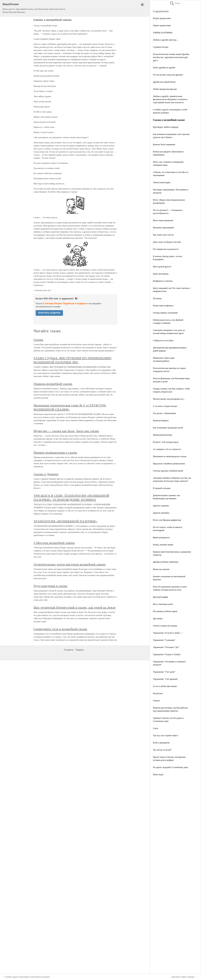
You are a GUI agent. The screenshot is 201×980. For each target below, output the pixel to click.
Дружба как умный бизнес (164, 82)
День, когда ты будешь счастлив (167, 242)
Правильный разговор (162, 435)
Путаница (157, 298)
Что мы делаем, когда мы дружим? (168, 75)
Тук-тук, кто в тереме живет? (166, 735)
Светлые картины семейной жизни (168, 471)
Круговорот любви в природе (166, 127)
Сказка (38, 340)
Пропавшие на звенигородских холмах (170, 456)
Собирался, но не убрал (163, 340)
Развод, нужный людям (163, 545)
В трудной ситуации (162, 488)
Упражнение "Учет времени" (165, 679)
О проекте (69, 650)
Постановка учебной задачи (165, 611)
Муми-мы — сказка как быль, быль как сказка (66, 431)
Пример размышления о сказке (55, 452)
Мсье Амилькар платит (163, 604)
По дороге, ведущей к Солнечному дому (170, 767)
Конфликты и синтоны (163, 281)
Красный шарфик (161, 597)
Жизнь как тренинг (161, 569)
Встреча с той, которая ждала (166, 442)
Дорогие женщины (161, 513)
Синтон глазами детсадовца (165, 626)
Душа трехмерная (161, 274)
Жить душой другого (162, 267)
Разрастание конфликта (163, 306)
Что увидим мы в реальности (166, 249)
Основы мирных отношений (165, 313)
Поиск (175, 3)
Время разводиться (161, 537)
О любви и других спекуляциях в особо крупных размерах (27, 977)
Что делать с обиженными (164, 413)
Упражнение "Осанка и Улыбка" (167, 654)
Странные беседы (161, 47)
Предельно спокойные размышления (169, 464)
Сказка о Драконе (46, 474)
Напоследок (158, 774)
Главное (156, 701)
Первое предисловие (162, 25)
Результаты (158, 693)
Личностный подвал (162, 182)
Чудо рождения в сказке (51, 586)
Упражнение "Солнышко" (164, 640)
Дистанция (158, 619)
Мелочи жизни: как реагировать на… (169, 399)
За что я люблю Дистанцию (165, 686)
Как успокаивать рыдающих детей (168, 428)
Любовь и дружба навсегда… (166, 40)
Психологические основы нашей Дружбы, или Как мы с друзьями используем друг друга (171, 57)
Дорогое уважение (161, 506)
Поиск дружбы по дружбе (164, 68)
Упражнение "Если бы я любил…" (168, 633)
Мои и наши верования (163, 220)
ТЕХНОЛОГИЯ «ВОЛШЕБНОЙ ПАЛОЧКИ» (65, 521)
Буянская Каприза (161, 420)
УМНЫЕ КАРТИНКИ (163, 33)
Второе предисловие (162, 18)
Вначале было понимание (164, 144)
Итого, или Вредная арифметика (167, 520)
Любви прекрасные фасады (165, 89)
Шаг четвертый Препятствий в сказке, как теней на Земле (75, 607)
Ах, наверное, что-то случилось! (167, 449)
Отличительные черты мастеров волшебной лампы (70, 564)
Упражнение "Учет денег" (164, 672)
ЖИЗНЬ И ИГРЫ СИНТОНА (166, 562)
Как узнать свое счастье (163, 235)
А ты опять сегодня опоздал (165, 406)
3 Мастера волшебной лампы (54, 543)
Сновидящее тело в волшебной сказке (60, 629)
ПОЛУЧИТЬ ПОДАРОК (49, 313)
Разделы (80, 650)
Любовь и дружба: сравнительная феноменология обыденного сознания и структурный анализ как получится (170, 99)
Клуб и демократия (161, 743)
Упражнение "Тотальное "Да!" (166, 647)
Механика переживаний (163, 228)
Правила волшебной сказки (53, 384)
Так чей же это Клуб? (162, 750)
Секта (155, 728)
